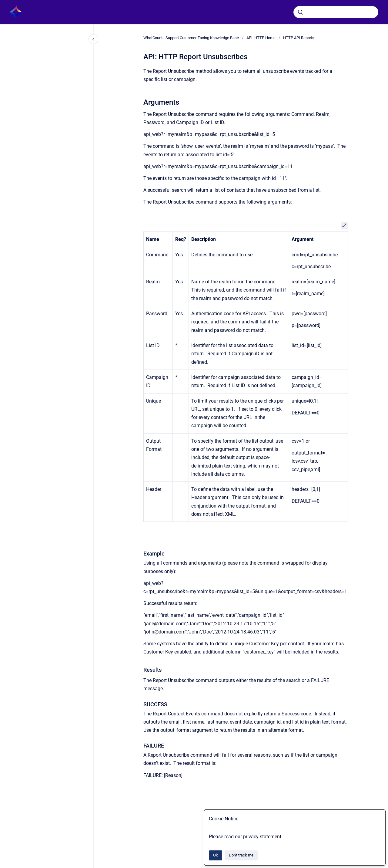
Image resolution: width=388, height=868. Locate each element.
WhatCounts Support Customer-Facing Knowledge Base (191, 38)
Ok (216, 855)
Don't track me (241, 855)
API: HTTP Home (261, 38)
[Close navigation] (93, 39)
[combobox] (336, 12)
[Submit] (300, 12)
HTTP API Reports (299, 38)
